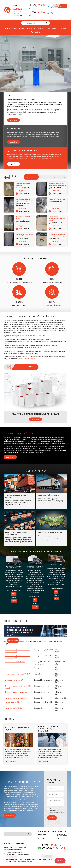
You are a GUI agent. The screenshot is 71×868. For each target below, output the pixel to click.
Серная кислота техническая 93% (16, 698)
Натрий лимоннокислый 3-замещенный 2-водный (57, 235)
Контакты (36, 32)
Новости (31, 29)
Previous (5, 744)
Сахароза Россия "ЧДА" (57, 199)
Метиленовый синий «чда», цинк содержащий (25, 200)
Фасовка (41, 29)
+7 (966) (37, 7)
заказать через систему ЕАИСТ (24, 367)
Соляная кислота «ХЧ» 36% (14, 702)
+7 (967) (37, 13)
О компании (11, 29)
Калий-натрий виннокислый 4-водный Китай (57, 219)
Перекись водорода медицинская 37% (18, 692)
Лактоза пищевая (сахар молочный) (24, 235)
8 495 (52, 845)
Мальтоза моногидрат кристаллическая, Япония (57, 184)
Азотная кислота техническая (14, 668)
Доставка (52, 29)
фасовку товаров (21, 799)
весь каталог (32, 177)
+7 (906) (53, 848)
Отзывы (62, 29)
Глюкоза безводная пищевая (23, 184)
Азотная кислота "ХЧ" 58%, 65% (15, 662)
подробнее (13, 120)
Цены (22, 29)
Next (66, 744)
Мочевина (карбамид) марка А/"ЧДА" (17, 674)
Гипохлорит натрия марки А (14, 680)
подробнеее (10, 457)
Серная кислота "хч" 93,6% (23, 218)
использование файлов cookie (23, 862)
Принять (60, 861)
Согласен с (57, 811)
